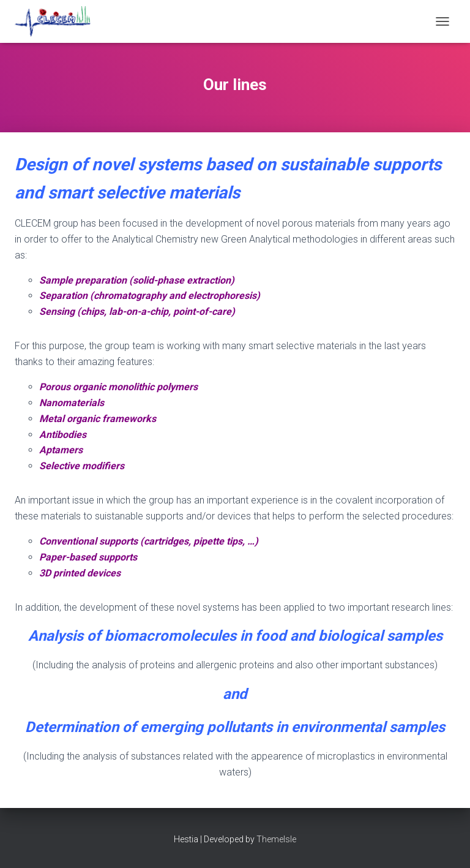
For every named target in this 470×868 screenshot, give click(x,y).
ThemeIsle (276, 839)
